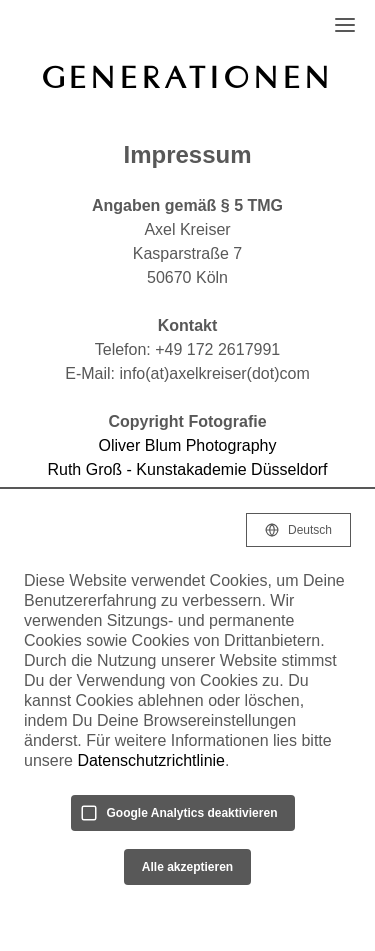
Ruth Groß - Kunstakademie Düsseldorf (187, 469)
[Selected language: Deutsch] (298, 530)
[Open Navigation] (345, 25)
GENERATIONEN (188, 77)
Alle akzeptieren (187, 867)
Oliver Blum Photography (188, 445)
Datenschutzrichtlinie (151, 760)
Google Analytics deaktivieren (192, 813)
